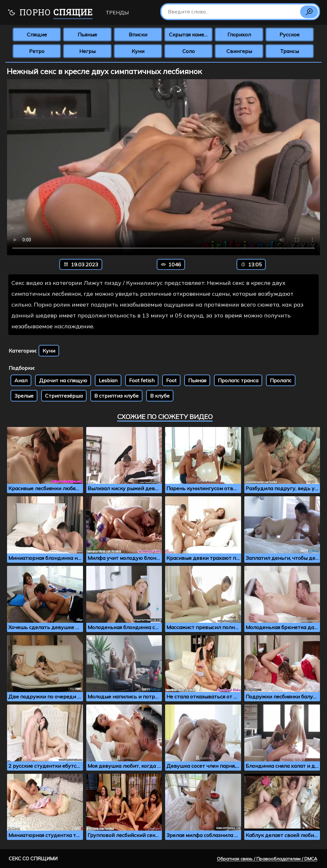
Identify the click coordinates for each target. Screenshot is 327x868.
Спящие (37, 34)
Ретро (37, 51)
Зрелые (24, 396)
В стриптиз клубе (116, 396)
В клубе (160, 396)
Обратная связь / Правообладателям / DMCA (267, 859)
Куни (138, 51)
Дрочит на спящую (63, 380)
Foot (171, 380)
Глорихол (239, 34)
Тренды (117, 12)
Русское (289, 34)
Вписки (138, 34)
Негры (87, 51)
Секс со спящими (33, 859)
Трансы (289, 51)
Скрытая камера (190, 34)
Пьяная (197, 380)
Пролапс (281, 380)
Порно (50, 13)
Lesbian (108, 380)
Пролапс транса (238, 380)
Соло (189, 51)
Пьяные (87, 34)
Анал (21, 380)
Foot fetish (142, 380)
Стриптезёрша (64, 396)
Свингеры (239, 51)
